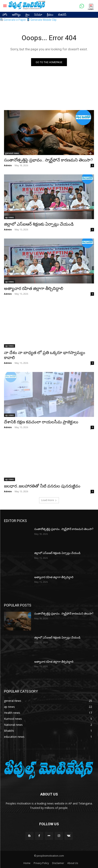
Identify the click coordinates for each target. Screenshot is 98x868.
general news (12, 153)
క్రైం (27, 15)
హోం (5, 15)
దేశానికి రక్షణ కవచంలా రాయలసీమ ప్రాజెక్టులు (41, 422)
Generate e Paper (13, 20)
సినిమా (38, 15)
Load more (49, 500)
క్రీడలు (50, 15)
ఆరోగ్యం (16, 15)
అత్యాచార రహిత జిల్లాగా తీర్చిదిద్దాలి (34, 288)
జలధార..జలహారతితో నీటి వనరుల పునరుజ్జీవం (42, 486)
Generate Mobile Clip (42, 20)
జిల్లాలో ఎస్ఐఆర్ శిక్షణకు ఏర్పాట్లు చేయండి (39, 224)
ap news (10, 217)
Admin (8, 165)
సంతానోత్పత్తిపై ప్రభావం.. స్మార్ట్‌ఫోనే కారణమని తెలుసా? (48, 160)
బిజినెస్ (62, 15)
